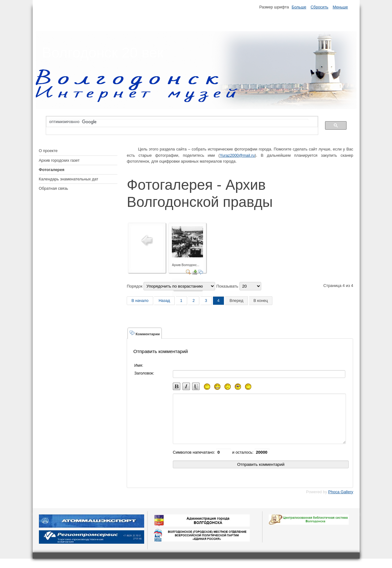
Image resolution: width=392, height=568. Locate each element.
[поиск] (179, 122)
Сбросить (320, 7)
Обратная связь (54, 188)
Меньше (340, 7)
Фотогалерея (52, 170)
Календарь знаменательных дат (69, 179)
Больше (299, 7)
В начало (140, 301)
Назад (164, 301)
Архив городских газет (59, 160)
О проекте (48, 151)
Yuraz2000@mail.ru (237, 155)
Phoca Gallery (341, 501)
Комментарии (145, 333)
